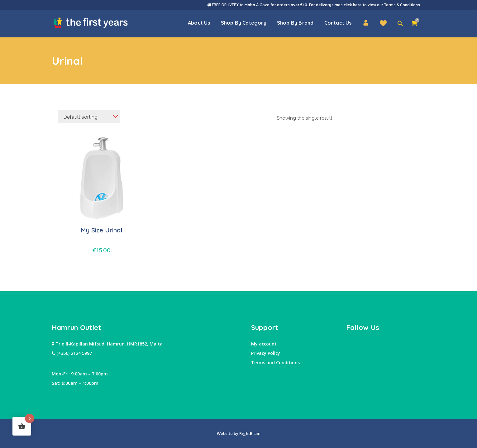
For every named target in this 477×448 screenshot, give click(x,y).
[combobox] (89, 117)
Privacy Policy (266, 353)
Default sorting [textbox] (80, 117)
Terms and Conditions (275, 362)
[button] (400, 24)
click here (353, 5)
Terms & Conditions (402, 5)
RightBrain (249, 433)
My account (264, 344)
